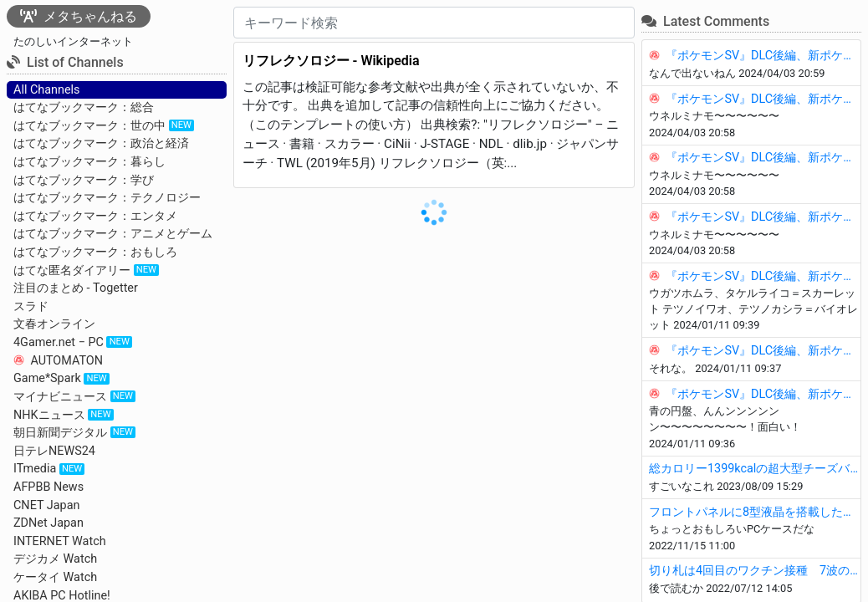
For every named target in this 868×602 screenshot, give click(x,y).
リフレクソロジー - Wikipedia (331, 61)
